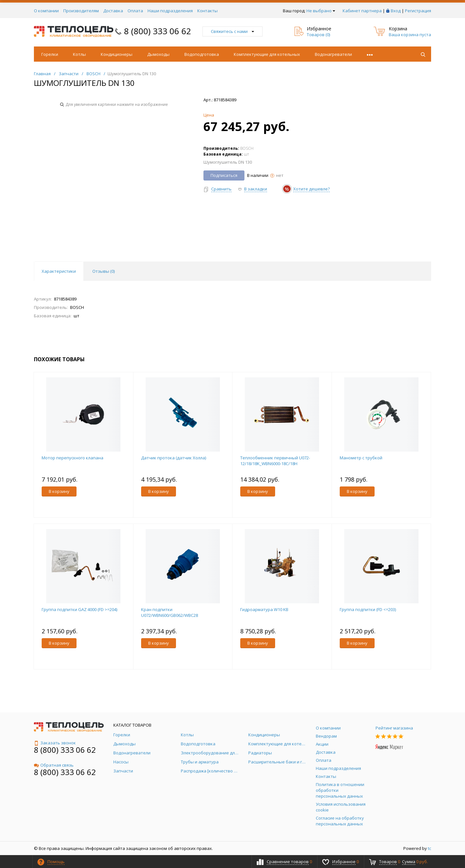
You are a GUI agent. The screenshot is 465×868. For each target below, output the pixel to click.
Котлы (79, 54)
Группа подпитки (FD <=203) (368, 609)
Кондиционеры (117, 54)
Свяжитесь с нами (232, 31)
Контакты (207, 11)
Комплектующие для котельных (267, 54)
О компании (46, 11)
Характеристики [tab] (59, 271)
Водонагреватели (333, 54)
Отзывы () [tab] (103, 271)
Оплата (135, 11)
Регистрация (418, 11)
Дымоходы (158, 54)
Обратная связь (54, 765)
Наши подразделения (170, 11)
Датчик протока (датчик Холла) (174, 458)
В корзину (59, 491)
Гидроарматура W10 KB (264, 609)
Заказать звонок (55, 743)
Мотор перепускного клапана (72, 458)
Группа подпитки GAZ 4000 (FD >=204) (79, 609)
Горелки (50, 54)
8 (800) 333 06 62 (158, 31)
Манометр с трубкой (361, 458)
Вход (396, 11)
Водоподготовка (202, 54)
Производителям (81, 11)
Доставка (113, 11)
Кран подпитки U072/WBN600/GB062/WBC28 (170, 612)
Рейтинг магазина (394, 728)
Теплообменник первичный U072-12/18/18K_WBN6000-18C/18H (275, 461)
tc (429, 848)
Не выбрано (321, 11)
